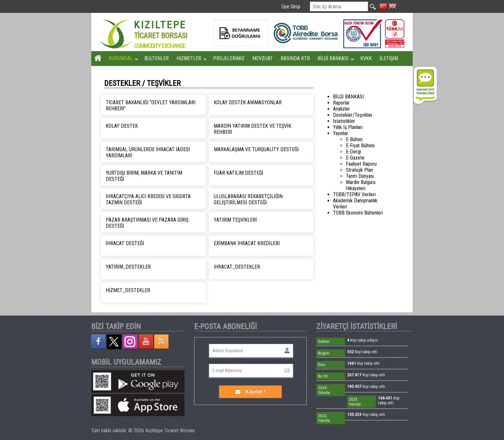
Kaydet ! (250, 392)
